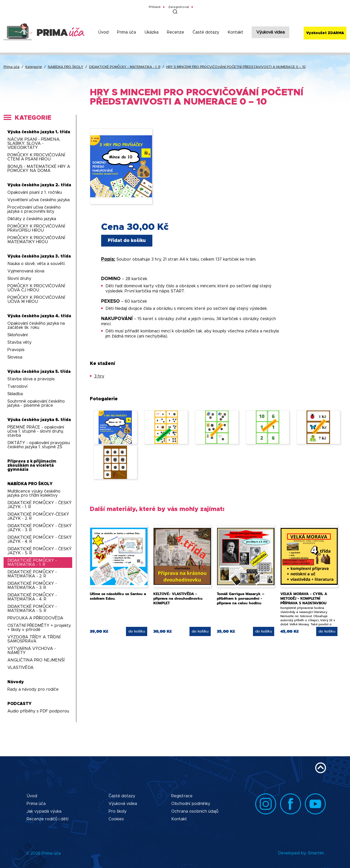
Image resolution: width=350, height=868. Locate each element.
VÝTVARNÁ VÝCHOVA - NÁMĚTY (32, 651)
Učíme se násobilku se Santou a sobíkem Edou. (118, 596)
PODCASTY (19, 704)
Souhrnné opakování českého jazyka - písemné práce (36, 403)
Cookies (116, 819)
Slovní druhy (19, 279)
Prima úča (126, 32)
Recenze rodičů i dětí (47, 819)
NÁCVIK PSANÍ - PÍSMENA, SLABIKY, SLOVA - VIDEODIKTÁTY (34, 144)
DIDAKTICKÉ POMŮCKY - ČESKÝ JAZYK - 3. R (40, 528)
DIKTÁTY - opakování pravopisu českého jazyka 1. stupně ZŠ (39, 445)
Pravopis (16, 350)
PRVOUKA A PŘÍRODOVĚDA (35, 618)
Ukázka (151, 32)
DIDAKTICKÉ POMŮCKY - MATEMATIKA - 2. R (32, 574)
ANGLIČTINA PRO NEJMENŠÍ (36, 660)
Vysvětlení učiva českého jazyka (39, 200)
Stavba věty (19, 342)
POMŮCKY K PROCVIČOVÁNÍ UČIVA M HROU (36, 300)
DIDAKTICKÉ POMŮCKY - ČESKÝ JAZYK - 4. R (40, 539)
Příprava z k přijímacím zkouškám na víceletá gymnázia (32, 465)
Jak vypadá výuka (44, 811)
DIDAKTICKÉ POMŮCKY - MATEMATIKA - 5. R (32, 609)
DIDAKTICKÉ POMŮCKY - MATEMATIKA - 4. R (32, 597)
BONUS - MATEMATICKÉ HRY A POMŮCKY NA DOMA (39, 169)
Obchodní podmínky (191, 804)
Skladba (15, 394)
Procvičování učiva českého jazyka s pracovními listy (34, 209)
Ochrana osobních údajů (195, 811)
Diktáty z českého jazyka (32, 219)
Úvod (103, 32)
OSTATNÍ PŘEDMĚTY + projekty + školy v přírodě (39, 628)
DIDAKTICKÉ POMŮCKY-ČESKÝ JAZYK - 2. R (38, 516)
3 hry (99, 376)
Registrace (182, 796)
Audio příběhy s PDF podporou (38, 711)
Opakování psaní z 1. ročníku (35, 192)
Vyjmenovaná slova (26, 271)
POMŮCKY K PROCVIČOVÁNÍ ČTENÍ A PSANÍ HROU (36, 157)
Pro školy (118, 811)
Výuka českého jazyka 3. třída (39, 256)
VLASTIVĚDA (20, 668)
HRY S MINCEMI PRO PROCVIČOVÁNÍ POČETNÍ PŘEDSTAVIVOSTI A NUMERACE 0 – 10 (236, 67)
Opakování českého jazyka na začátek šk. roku (36, 325)
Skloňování (18, 335)
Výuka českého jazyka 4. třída (39, 316)
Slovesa (15, 357)
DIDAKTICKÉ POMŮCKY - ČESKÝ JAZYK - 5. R (40, 551)
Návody (16, 682)
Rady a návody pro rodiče (33, 689)
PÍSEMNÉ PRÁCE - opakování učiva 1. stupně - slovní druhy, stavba (36, 431)
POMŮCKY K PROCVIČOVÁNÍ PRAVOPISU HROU (36, 228)
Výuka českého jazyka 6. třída (39, 420)
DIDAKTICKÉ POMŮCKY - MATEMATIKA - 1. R (125, 67)
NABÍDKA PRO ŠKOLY (66, 67)
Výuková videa (271, 32)
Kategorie (34, 67)
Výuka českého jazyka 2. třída (39, 185)
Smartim (316, 853)
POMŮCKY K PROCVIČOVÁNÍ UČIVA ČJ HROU (36, 288)
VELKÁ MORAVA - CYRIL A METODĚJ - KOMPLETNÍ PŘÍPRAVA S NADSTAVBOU (304, 599)
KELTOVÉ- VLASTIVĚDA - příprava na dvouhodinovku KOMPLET (178, 599)
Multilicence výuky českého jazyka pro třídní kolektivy (34, 493)
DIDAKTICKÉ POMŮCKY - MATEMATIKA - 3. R (32, 586)
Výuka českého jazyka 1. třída (39, 132)
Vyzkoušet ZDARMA (325, 33)
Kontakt (235, 32)
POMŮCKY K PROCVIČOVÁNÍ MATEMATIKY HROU (36, 240)
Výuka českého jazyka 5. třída (39, 372)
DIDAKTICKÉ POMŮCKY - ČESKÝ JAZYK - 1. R (40, 505)
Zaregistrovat (179, 7)
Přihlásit (155, 7)
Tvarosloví (17, 386)
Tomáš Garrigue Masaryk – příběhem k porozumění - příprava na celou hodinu (241, 599)
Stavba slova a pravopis (31, 379)
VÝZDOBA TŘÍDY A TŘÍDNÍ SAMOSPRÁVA (34, 639)
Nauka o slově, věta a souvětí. (36, 264)
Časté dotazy (206, 32)
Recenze (176, 32)
